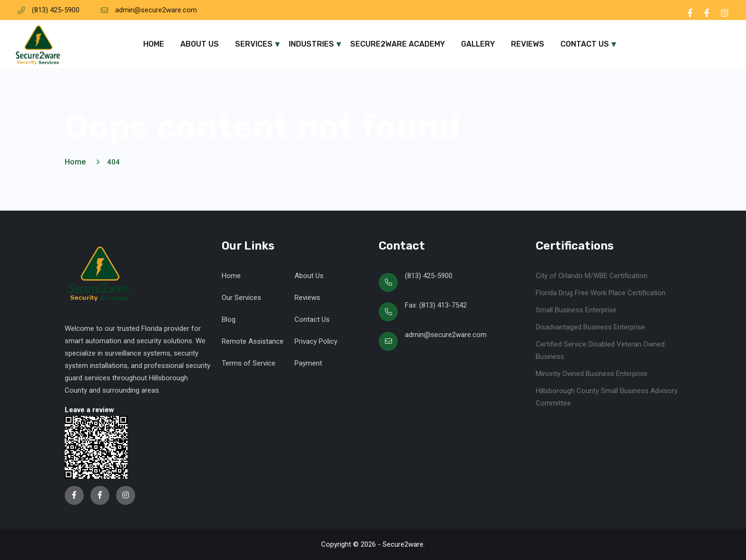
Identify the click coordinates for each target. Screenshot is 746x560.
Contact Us (585, 44)
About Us (200, 44)
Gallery (478, 44)
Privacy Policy (316, 341)
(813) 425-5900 (56, 10)
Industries (311, 44)
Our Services (241, 298)
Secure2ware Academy (398, 44)
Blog (229, 319)
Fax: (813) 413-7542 (436, 305)
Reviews (528, 44)
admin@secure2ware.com (156, 10)
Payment (308, 363)
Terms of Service (249, 363)
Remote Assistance (253, 341)
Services (254, 44)
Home (154, 44)
